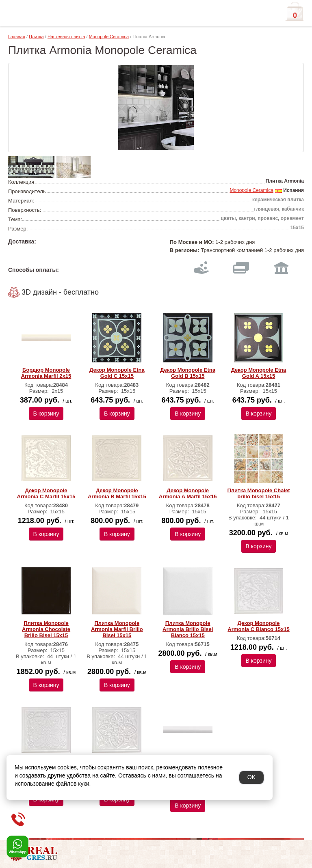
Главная (17, 37)
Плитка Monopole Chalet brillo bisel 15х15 (259, 493)
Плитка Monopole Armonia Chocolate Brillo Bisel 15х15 (46, 629)
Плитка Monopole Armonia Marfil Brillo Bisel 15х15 (117, 629)
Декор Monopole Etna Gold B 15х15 (188, 373)
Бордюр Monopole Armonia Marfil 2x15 (46, 373)
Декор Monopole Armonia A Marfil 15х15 (188, 493)
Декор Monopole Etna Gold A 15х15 (259, 373)
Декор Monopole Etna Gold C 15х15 (117, 373)
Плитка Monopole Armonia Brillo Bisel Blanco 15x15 (188, 629)
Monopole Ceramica (109, 37)
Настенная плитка (66, 37)
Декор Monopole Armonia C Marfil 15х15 (46, 493)
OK (251, 777)
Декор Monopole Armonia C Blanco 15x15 (258, 626)
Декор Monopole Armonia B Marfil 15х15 (117, 493)
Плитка (36, 37)
